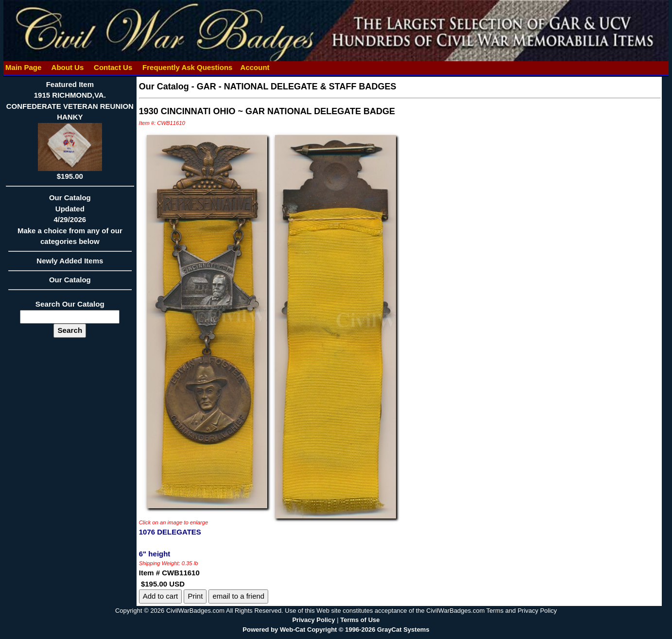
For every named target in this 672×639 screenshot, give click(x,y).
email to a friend (238, 596)
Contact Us (113, 67)
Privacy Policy (313, 620)
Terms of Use (360, 620)
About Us (68, 67)
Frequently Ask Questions (188, 67)
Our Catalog (70, 280)
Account (255, 67)
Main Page (24, 67)
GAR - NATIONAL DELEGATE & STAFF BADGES (297, 86)
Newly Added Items (70, 264)
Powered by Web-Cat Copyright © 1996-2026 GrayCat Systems (336, 630)
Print (195, 596)
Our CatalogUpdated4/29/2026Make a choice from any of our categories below (70, 223)
